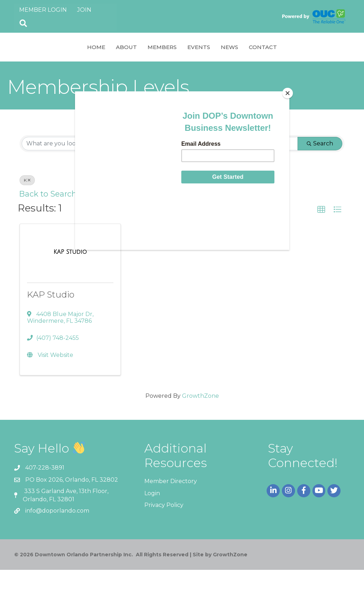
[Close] (288, 93)
